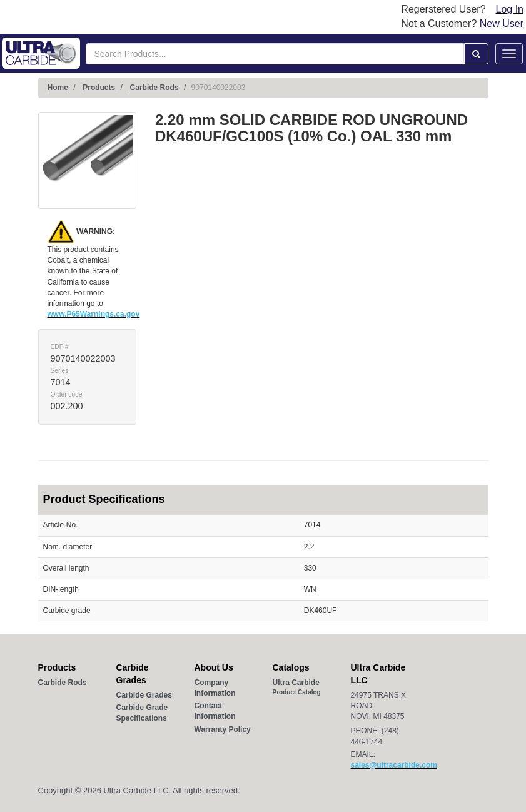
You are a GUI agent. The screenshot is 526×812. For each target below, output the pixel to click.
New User (502, 23)
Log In (510, 9)
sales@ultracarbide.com (394, 765)
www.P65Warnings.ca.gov (94, 314)
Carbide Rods (154, 88)
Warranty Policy (223, 729)
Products (99, 88)
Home (58, 88)
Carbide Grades (144, 695)
